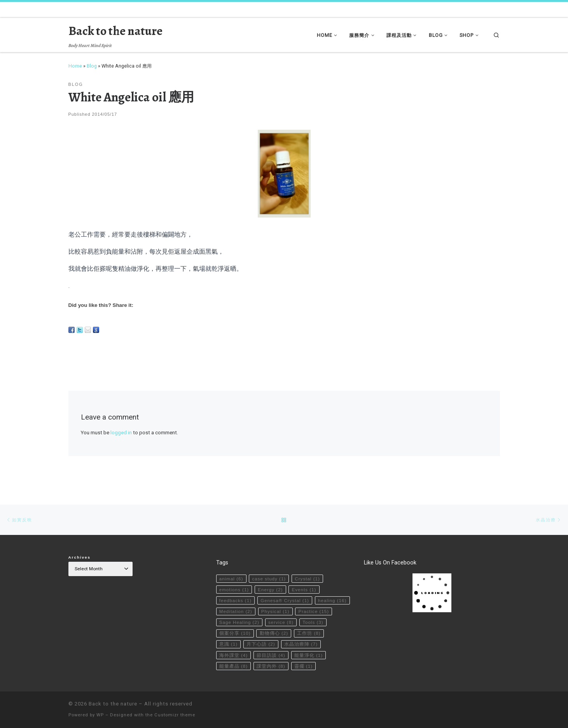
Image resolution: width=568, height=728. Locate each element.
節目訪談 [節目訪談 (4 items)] (314, 644)
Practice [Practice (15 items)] (235, 610)
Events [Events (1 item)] (305, 577)
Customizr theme (175, 715)
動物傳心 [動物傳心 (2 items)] (304, 621)
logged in (121, 433)
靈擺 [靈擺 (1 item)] (229, 666)
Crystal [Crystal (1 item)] (308, 566)
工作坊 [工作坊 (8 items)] (231, 632)
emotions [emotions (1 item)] (234, 577)
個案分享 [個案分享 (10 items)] (265, 621)
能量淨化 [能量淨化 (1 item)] (234, 655)
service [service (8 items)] (322, 610)
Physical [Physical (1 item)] (314, 599)
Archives (80, 545)
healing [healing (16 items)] (234, 599)
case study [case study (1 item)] (270, 566)
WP (100, 715)
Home (75, 66)
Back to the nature (113, 704)
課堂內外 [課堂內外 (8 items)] (309, 655)
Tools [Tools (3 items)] (230, 621)
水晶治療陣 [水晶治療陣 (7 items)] (236, 644)
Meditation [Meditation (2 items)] (274, 599)
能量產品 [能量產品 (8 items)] (271, 655)
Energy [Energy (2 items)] (271, 577)
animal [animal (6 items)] (231, 566)
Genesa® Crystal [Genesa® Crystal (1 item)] (286, 588)
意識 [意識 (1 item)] (261, 632)
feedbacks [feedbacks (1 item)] (236, 588)
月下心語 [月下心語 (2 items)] (294, 632)
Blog (92, 66)
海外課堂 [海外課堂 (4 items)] (276, 644)
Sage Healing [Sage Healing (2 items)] (280, 610)
